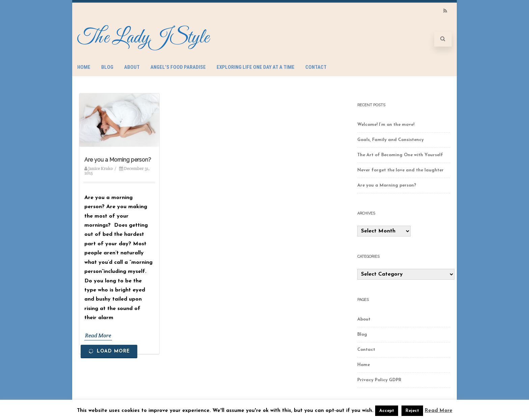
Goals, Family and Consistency (391, 140)
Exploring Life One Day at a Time (256, 67)
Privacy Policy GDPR (379, 380)
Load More (109, 351)
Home (84, 67)
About (132, 67)
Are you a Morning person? (118, 160)
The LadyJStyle (143, 38)
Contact (316, 67)
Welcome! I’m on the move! (386, 125)
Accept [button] (387, 411)
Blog (107, 67)
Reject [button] (412, 411)
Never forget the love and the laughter (400, 170)
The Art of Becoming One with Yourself (400, 155)
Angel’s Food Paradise (178, 67)
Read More (98, 335)
